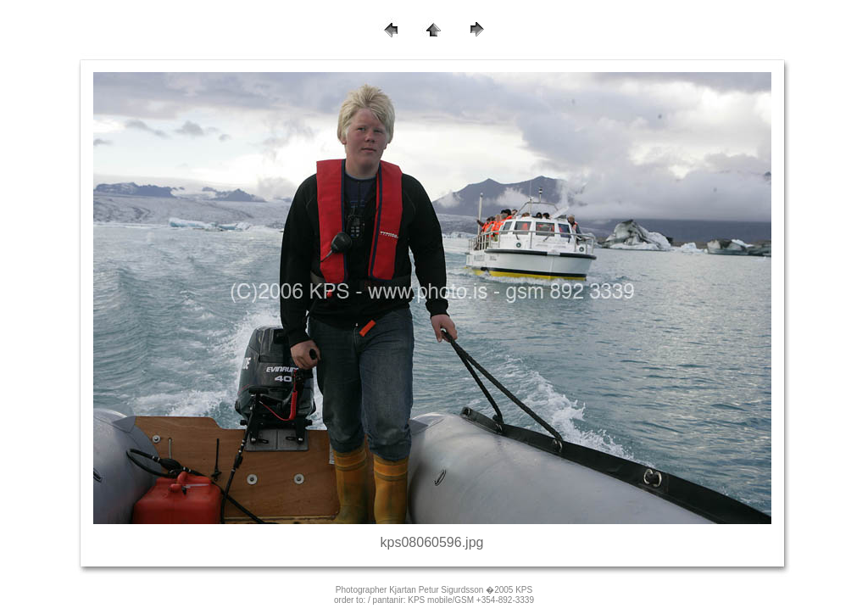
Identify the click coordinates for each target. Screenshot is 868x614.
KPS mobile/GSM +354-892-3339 (471, 600)
